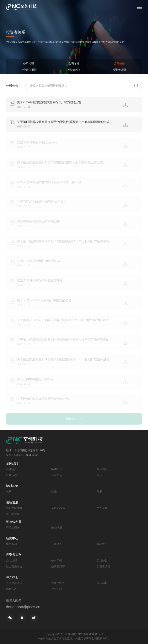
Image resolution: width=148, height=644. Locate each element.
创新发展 (12, 502)
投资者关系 (14, 555)
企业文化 (57, 475)
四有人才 (11, 589)
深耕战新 (12, 486)
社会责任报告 (29, 70)
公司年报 (74, 64)
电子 (9, 492)
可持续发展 (14, 522)
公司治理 (29, 64)
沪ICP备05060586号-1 (90, 634)
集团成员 (102, 469)
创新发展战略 (14, 508)
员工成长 (102, 583)
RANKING (57, 469)
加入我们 (12, 577)
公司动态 (57, 544)
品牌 (99, 475)
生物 (54, 492)
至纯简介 (11, 469)
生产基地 (102, 508)
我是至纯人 (58, 583)
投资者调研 (119, 70)
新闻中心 (12, 538)
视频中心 (102, 544)
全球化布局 (58, 508)
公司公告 (119, 64)
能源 (99, 492)
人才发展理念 (14, 583)
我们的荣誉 (13, 514)
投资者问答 (74, 70)
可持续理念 (13, 528)
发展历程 (11, 475)
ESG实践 (57, 528)
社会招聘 (57, 589)
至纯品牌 (12, 463)
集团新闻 (11, 544)
